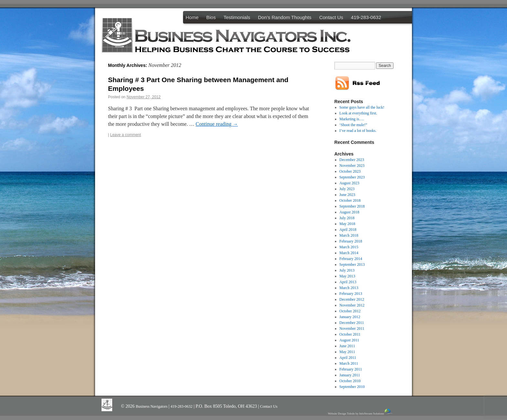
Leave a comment (125, 135)
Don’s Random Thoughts (285, 17)
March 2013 (349, 288)
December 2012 (352, 299)
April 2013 (348, 282)
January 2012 (350, 317)
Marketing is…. (352, 119)
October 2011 (350, 334)
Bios (211, 17)
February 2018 (351, 241)
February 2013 (351, 294)
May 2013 (347, 276)
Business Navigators (152, 406)
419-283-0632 (366, 17)
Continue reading (217, 124)
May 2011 (347, 352)
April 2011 (348, 358)
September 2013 (352, 264)
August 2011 (349, 340)
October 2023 (350, 171)
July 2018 (347, 218)
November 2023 (352, 166)
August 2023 (350, 183)
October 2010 (350, 381)
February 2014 (351, 259)
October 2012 (350, 311)
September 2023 (352, 177)
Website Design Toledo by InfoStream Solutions (361, 412)
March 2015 (349, 247)
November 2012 (352, 305)
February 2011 (351, 369)
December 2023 (352, 160)
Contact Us (331, 17)
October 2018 (350, 200)
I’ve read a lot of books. (358, 131)
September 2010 (352, 387)
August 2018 (350, 212)
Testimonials (237, 17)
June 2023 (347, 195)
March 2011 (349, 363)
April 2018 (348, 230)
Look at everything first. (358, 113)
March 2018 (349, 235)
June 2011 (347, 346)
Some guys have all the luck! (362, 107)
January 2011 (350, 375)
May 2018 (347, 224)
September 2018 (352, 206)
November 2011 (352, 328)
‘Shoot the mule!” (353, 125)
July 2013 (347, 270)
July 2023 (347, 189)
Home (192, 17)
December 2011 (352, 323)
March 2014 (349, 253)
